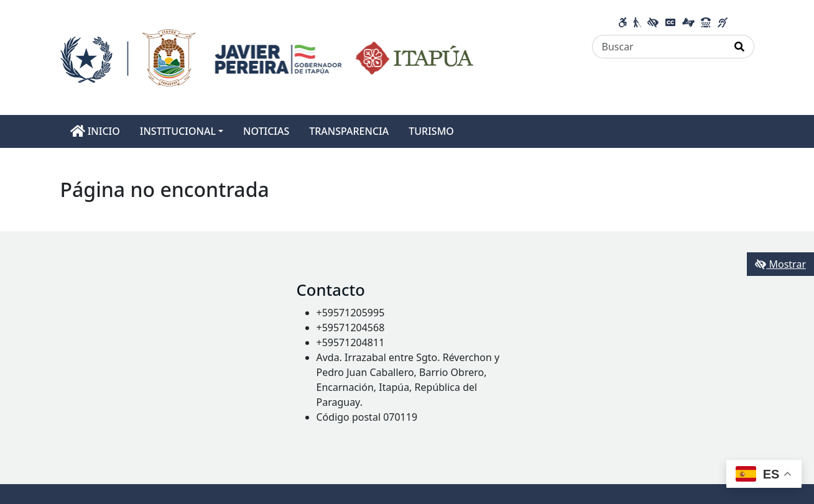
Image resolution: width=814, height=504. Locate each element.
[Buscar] (659, 47)
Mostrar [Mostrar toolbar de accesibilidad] (780, 264)
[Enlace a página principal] (267, 57)
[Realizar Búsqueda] (740, 47)
